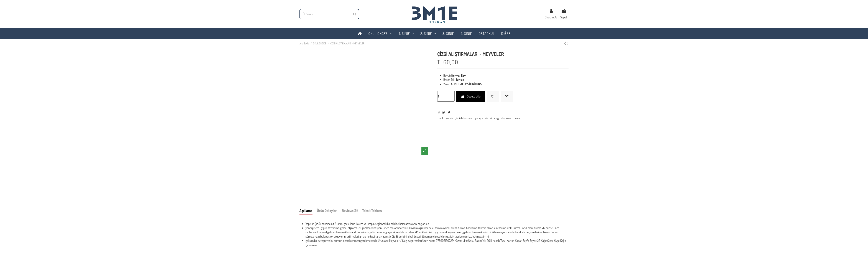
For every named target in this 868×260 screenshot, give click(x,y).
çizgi (497, 118)
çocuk (450, 118)
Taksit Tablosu (372, 211)
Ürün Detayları (327, 211)
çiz (487, 118)
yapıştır (479, 118)
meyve (517, 118)
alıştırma (506, 118)
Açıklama (306, 211)
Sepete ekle (471, 96)
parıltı (441, 118)
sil (491, 118)
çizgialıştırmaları (464, 118)
